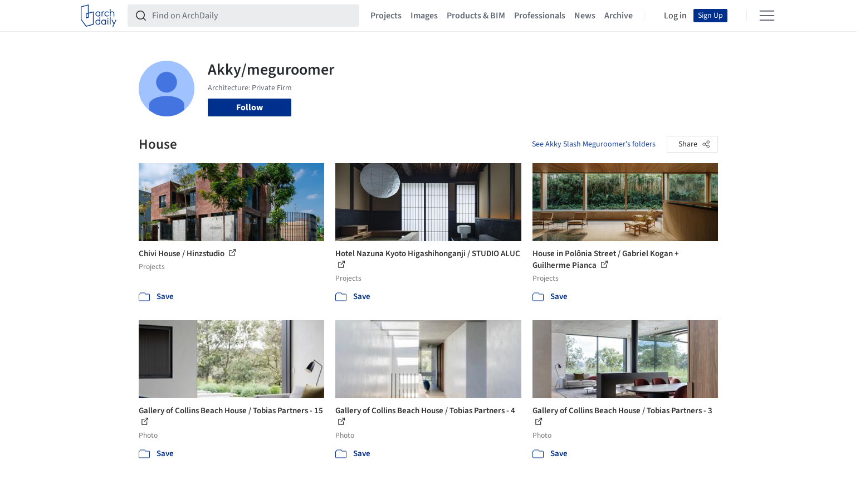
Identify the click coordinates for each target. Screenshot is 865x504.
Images (424, 16)
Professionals (540, 16)
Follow (250, 107)
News (585, 16)
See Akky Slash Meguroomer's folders (594, 144)
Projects (386, 16)
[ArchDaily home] (99, 16)
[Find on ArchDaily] (252, 16)
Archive (619, 16)
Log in (675, 16)
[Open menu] (767, 16)
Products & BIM (476, 16)
